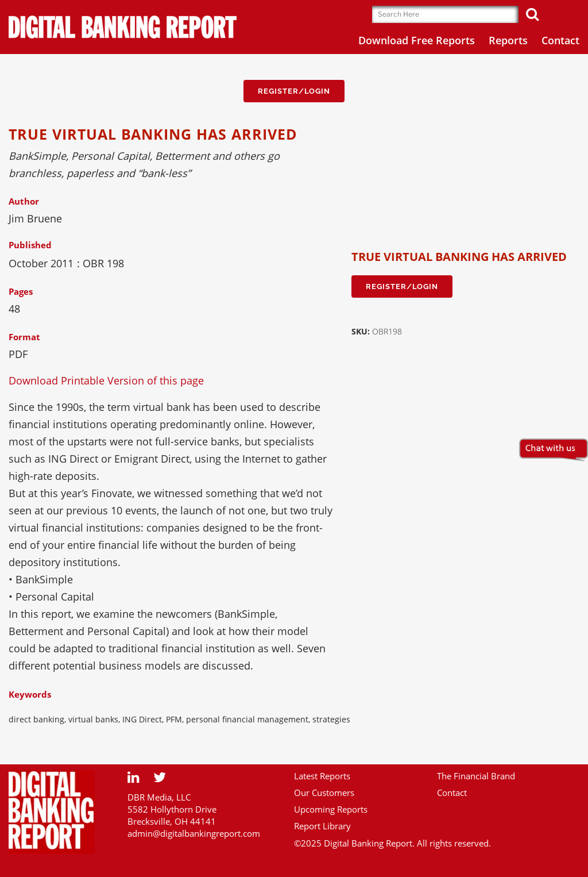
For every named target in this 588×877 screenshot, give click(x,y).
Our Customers (324, 793)
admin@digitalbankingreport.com (194, 833)
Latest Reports (322, 776)
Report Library (322, 826)
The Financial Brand (476, 776)
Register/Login (294, 91)
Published (30, 245)
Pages (21, 291)
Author (24, 201)
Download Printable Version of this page (106, 380)
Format (24, 337)
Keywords (30, 694)
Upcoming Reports (331, 809)
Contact (452, 793)
